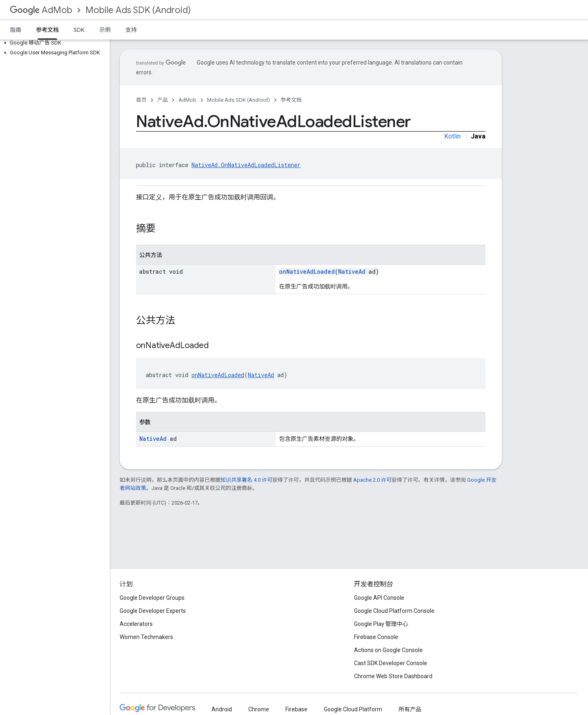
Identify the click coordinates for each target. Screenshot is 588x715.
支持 (131, 30)
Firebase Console (376, 637)
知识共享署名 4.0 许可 (246, 480)
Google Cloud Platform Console (394, 611)
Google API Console (379, 598)
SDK (79, 30)
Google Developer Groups (152, 598)
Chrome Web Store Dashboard (393, 676)
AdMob (41, 10)
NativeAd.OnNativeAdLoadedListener (246, 165)
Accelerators (136, 624)
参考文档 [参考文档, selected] (47, 30)
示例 (105, 30)
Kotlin (452, 136)
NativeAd (352, 271)
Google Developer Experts (153, 611)
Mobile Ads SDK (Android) (138, 10)
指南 (16, 30)
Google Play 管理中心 (381, 624)
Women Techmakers (146, 637)
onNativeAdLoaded (307, 271)
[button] (53, 43)
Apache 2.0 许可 (372, 480)
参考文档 (291, 100)
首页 (141, 100)
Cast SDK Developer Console (391, 663)
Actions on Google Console (388, 650)
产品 (163, 100)
